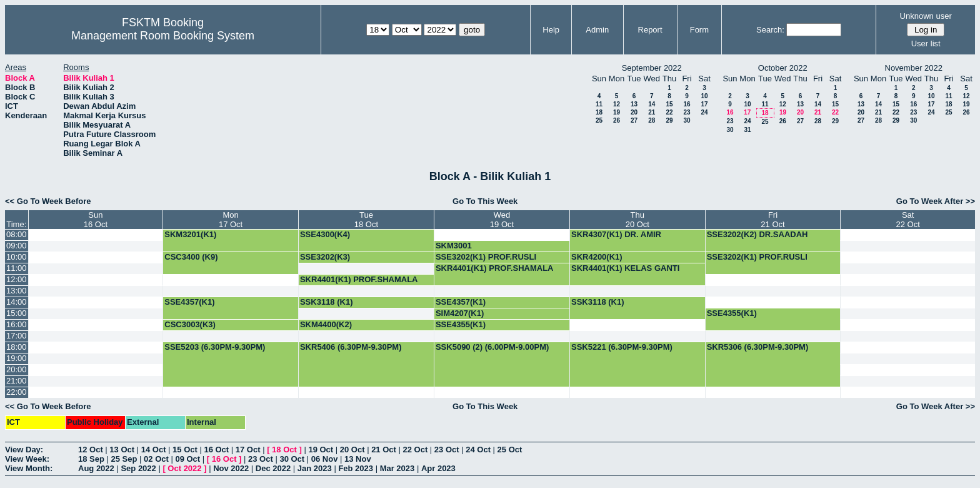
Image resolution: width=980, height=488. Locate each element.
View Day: (24, 450)
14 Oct (154, 450)
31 (747, 130)
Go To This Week (485, 201)
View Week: (27, 459)
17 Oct (248, 450)
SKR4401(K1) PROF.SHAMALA (495, 268)
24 (704, 112)
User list (926, 43)
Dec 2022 (273, 468)
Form (699, 30)
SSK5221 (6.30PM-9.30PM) (622, 347)
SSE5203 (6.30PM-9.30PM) (215, 347)
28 (652, 120)
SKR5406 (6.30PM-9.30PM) (351, 347)
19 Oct (321, 450)
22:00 (17, 392)
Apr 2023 (438, 468)
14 (652, 104)
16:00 (17, 324)
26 (617, 120)
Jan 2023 (315, 468)
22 (669, 112)
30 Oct (292, 459)
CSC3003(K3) (190, 324)
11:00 (17, 268)
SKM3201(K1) (190, 234)
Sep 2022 (138, 468)
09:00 (17, 246)
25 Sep (124, 459)
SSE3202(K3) (325, 257)
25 (599, 120)
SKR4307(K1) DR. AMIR (616, 234)
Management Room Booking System (163, 36)
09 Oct (187, 459)
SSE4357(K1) (189, 302)
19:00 (17, 358)
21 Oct (384, 450)
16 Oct (216, 450)
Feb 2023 (356, 468)
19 (617, 112)
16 (687, 104)
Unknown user (926, 16)
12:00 (17, 279)
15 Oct (185, 450)
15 (669, 104)
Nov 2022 (231, 468)
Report (650, 30)
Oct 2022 (184, 468)
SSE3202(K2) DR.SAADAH (757, 234)
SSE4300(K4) (325, 234)
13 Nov (358, 459)
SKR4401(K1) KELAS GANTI (625, 268)
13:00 (17, 291)
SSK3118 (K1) (327, 302)
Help (551, 30)
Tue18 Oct (366, 220)
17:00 (17, 336)
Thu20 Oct (637, 220)
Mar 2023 (397, 468)
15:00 (17, 313)
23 (687, 112)
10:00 (17, 257)
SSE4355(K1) (732, 313)
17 (704, 104)
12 (617, 104)
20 (634, 112)
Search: (770, 30)
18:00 (17, 347)
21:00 (17, 381)
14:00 (17, 302)
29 (669, 120)
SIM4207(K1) (460, 313)
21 (652, 112)
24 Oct (478, 450)
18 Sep (91, 459)
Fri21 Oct (772, 220)
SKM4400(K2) (326, 324)
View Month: (29, 468)
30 (687, 120)
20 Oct (352, 450)
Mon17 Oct (231, 220)
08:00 (17, 234)
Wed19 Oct (502, 220)
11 (599, 104)
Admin (597, 30)
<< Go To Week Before (48, 201)
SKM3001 (454, 246)
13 (634, 104)
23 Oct (447, 450)
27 (634, 120)
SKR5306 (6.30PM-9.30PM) (758, 347)
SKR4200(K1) (597, 257)
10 (704, 96)
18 (599, 112)
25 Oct (510, 450)
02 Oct (156, 459)
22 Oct (416, 450)
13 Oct (122, 450)
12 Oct (91, 450)
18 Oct (284, 450)
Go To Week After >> (936, 201)
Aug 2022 (96, 468)
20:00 (17, 369)
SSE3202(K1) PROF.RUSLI (486, 257)
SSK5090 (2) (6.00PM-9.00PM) (492, 347)
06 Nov (325, 459)
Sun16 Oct (96, 220)
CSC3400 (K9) (191, 257)
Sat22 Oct (907, 220)
